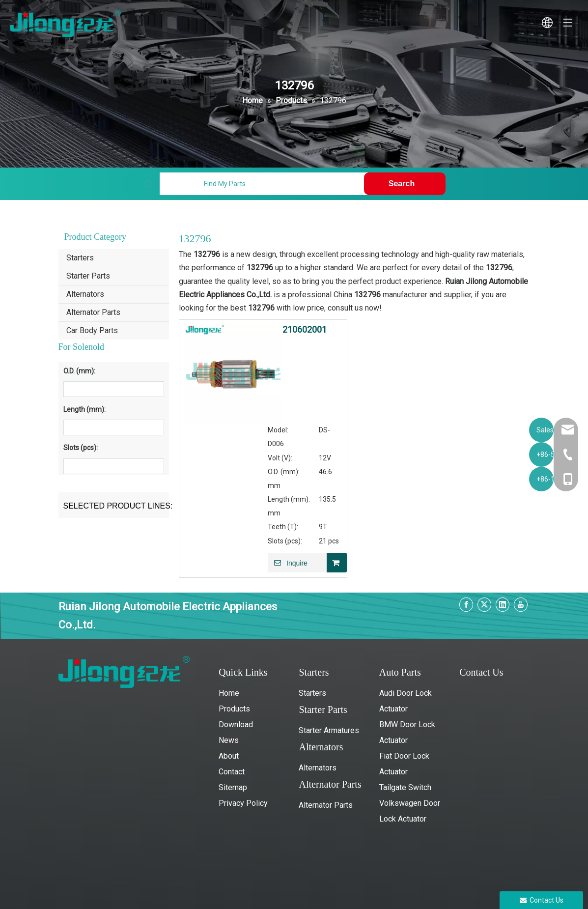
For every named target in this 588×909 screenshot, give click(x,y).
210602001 (305, 330)
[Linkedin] (503, 605)
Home (229, 693)
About (229, 756)
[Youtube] (521, 605)
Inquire (288, 563)
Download (236, 724)
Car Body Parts (92, 330)
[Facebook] (466, 605)
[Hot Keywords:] (405, 184)
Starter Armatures (329, 730)
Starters (80, 258)
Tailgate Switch (405, 787)
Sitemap (233, 787)
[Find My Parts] (264, 184)
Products (234, 709)
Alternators (85, 294)
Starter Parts (88, 276)
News (229, 740)
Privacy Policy (243, 803)
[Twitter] (484, 605)
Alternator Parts (93, 312)
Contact (232, 772)
